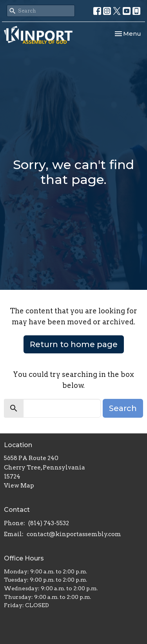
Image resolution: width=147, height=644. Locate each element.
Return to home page (74, 344)
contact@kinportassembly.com (74, 534)
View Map (19, 486)
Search (123, 408)
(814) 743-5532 (49, 523)
